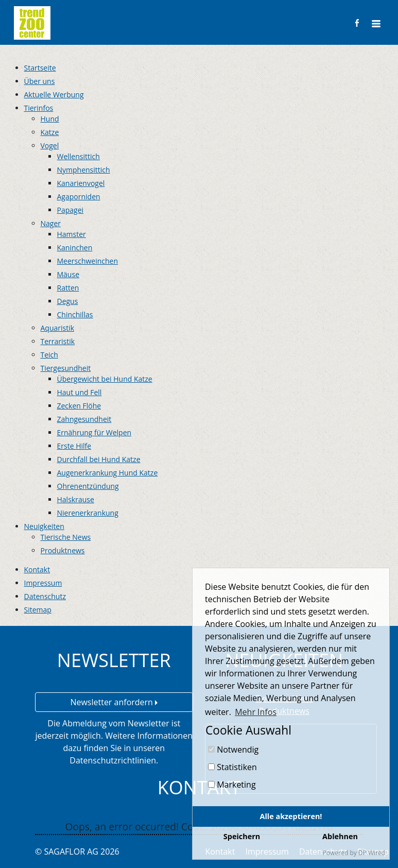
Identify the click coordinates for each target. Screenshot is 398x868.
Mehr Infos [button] (256, 712)
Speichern (242, 836)
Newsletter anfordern (114, 702)
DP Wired (372, 853)
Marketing (232, 785)
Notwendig (233, 750)
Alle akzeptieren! (291, 816)
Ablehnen (340, 836)
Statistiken (232, 767)
